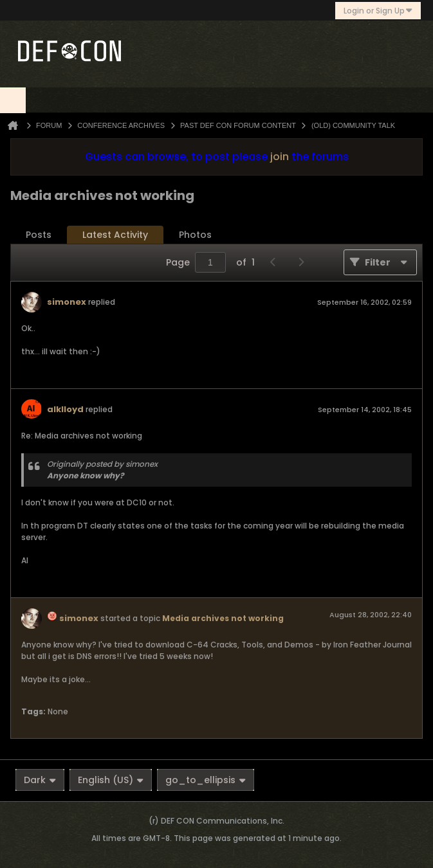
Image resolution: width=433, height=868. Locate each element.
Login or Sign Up (378, 11)
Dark (40, 780)
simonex (67, 302)
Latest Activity (115, 235)
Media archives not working (223, 618)
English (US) (111, 780)
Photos (195, 235)
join (280, 157)
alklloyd (65, 409)
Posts (39, 235)
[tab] (39, 235)
